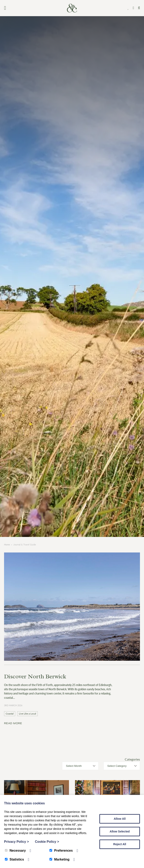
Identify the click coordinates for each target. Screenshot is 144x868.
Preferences (61, 851)
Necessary (15, 851)
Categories (132, 759)
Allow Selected (120, 831)
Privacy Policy (16, 842)
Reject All (120, 844)
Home (7, 544)
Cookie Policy (47, 842)
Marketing (60, 859)
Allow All (120, 819)
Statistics (14, 859)
